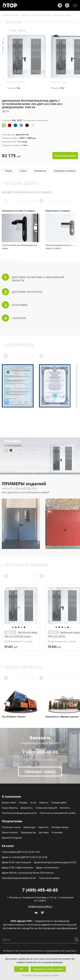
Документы (27, 808)
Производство (28, 832)
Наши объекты (10, 808)
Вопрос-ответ (9, 803)
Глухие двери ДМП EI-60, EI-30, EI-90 (21, 852)
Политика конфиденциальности (19, 813)
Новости (44, 803)
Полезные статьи (11, 827)
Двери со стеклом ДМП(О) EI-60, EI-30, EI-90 (25, 857)
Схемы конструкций (46, 808)
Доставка (44, 832)
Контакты (65, 808)
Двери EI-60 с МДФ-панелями (18, 868)
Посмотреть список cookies (48, 969)
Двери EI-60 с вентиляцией (16, 862)
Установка (15, 305)
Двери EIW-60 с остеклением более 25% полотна (28, 873)
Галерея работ (59, 803)
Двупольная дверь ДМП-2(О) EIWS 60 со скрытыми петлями (21, 636)
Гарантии (43, 827)
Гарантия (14, 318)
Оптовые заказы (60, 827)
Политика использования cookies (58, 813)
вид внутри (59, 82)
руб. (11, 647)
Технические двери (49, 878)
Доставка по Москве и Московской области (33, 278)
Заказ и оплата (10, 832)
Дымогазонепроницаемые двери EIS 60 (55, 862)
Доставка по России (22, 292)
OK (21, 969)
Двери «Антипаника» (48, 868)
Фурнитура (29, 827)
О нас (33, 803)
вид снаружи (16, 82)
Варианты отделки (12, 838)
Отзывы (23, 803)
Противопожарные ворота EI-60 (19, 878)
